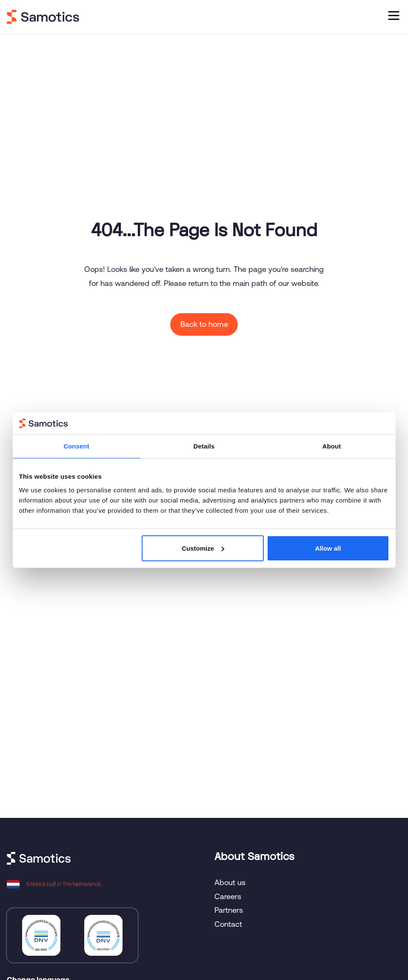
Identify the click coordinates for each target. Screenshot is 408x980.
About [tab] (332, 446)
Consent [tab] (76, 446)
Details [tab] (204, 446)
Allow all (328, 548)
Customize (203, 548)
